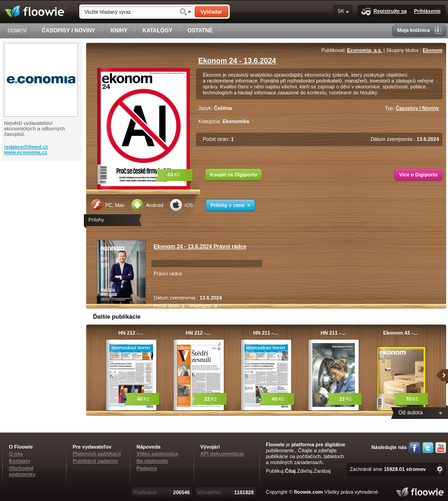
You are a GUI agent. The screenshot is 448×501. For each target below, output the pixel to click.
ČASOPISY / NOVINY (69, 31)
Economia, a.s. (364, 50)
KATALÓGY (158, 31)
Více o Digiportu (418, 175)
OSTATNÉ (200, 31)
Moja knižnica (420, 30)
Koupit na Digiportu (234, 175)
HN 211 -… (265, 333)
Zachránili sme (388, 469)
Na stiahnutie (152, 461)
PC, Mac (108, 205)
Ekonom (433, 50)
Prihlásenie (427, 11)
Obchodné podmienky (22, 471)
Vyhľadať (211, 12)
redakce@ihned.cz (26, 147)
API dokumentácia (222, 454)
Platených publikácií (97, 454)
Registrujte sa (384, 12)
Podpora (147, 468)
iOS (181, 205)
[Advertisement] (43, 197)
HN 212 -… (131, 333)
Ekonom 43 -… (401, 333)
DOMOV (17, 31)
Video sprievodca (157, 454)
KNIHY (119, 31)
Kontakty (20, 461)
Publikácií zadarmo (96, 461)
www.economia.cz (26, 152)
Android (147, 205)
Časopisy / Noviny (417, 108)
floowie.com (309, 492)
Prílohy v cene (230, 205)
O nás (16, 454)
